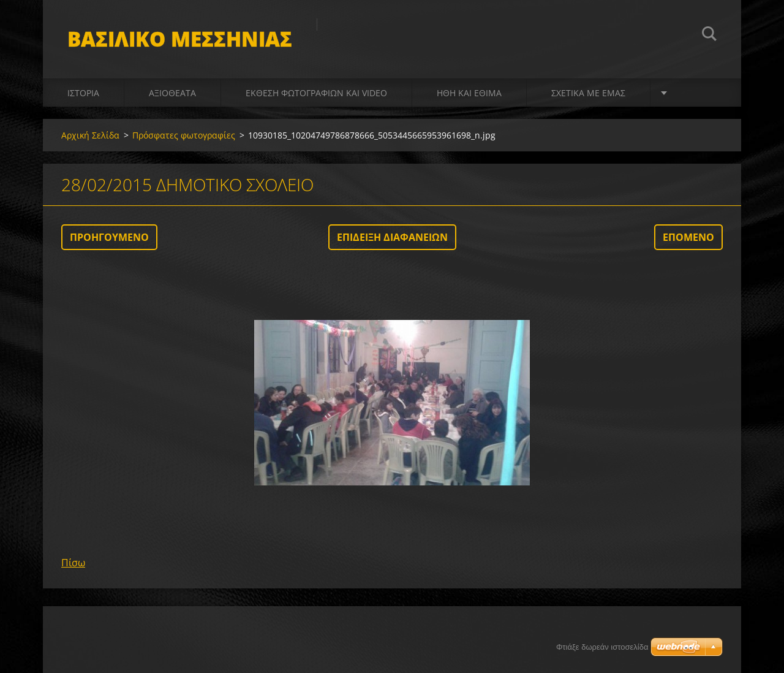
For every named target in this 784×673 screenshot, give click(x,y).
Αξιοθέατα (172, 93)
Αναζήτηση (709, 36)
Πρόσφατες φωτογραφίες (184, 135)
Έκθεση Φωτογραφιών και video (316, 93)
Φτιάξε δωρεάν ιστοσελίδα (602, 647)
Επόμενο (688, 237)
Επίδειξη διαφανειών (392, 237)
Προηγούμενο (109, 237)
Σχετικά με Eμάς (588, 93)
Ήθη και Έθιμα (469, 93)
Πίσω (73, 563)
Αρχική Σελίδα (90, 135)
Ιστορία (83, 93)
